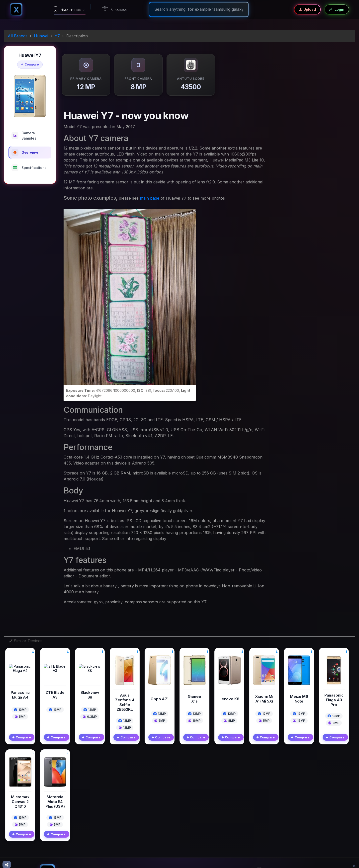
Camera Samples (24, 136)
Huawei (41, 36)
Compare (30, 64)
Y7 (57, 36)
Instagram (268, 840)
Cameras (115, 9)
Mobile (117, 823)
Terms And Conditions (200, 823)
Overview (25, 153)
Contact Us (192, 830)
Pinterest (267, 851)
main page (150, 198)
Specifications (29, 168)
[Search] (199, 9)
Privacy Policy (194, 816)
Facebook (268, 818)
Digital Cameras (124, 816)
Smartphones (70, 9)
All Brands (18, 36)
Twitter (266, 829)
